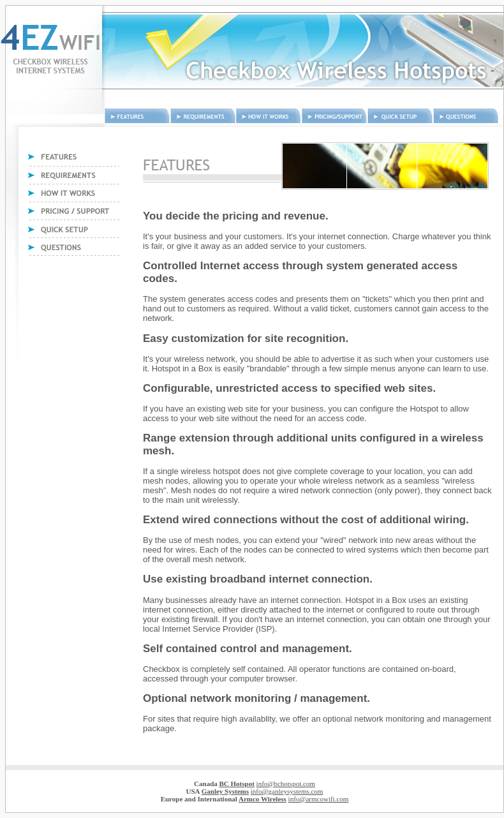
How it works (269, 116)
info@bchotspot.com (286, 784)
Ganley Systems (225, 791)
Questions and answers (466, 116)
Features (137, 116)
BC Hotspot (237, 784)
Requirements (203, 116)
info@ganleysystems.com (287, 791)
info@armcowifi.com (319, 799)
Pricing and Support (334, 116)
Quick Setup (400, 116)
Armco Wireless (263, 799)
